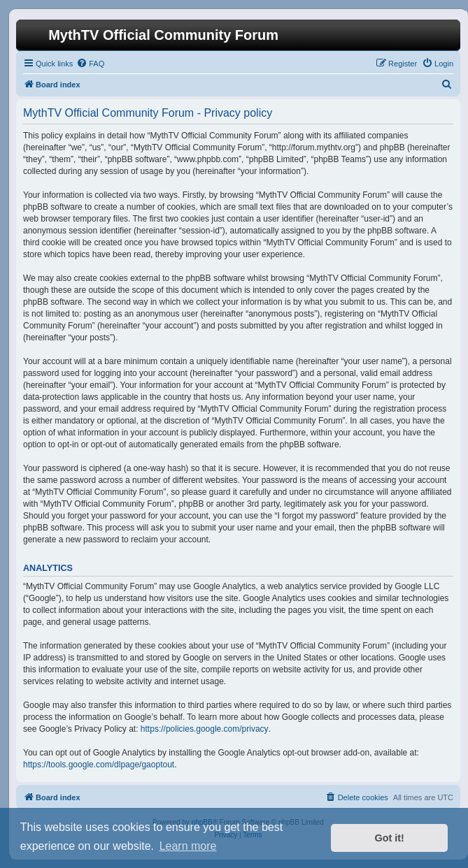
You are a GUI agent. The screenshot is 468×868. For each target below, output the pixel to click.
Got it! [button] (390, 838)
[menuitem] (90, 64)
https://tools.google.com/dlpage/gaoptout (99, 765)
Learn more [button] (188, 846)
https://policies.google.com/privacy (205, 729)
